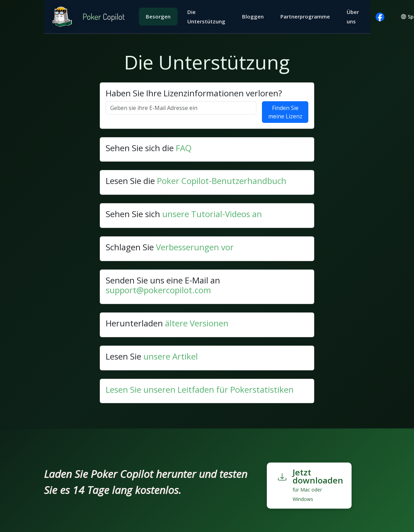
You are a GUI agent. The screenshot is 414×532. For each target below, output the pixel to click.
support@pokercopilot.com (158, 290)
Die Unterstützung (206, 17)
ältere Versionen (197, 323)
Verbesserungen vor (195, 247)
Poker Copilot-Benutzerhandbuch (222, 181)
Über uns (353, 17)
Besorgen (158, 16)
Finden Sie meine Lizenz (285, 112)
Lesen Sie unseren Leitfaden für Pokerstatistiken (200, 389)
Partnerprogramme (305, 16)
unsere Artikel (171, 356)
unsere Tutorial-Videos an (212, 214)
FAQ (184, 148)
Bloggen (253, 16)
